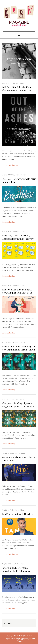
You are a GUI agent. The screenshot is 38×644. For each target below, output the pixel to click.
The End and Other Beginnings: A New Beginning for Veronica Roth (18, 348)
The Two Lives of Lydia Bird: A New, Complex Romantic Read (17, 291)
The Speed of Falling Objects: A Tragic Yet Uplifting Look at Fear (18, 405)
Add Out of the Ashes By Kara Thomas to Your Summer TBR (17, 89)
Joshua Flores (21, 175)
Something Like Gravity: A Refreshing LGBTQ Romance (16, 569)
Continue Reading (10, 165)
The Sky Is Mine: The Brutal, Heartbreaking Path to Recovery (18, 237)
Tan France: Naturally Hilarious (18, 514)
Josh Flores (20, 83)
